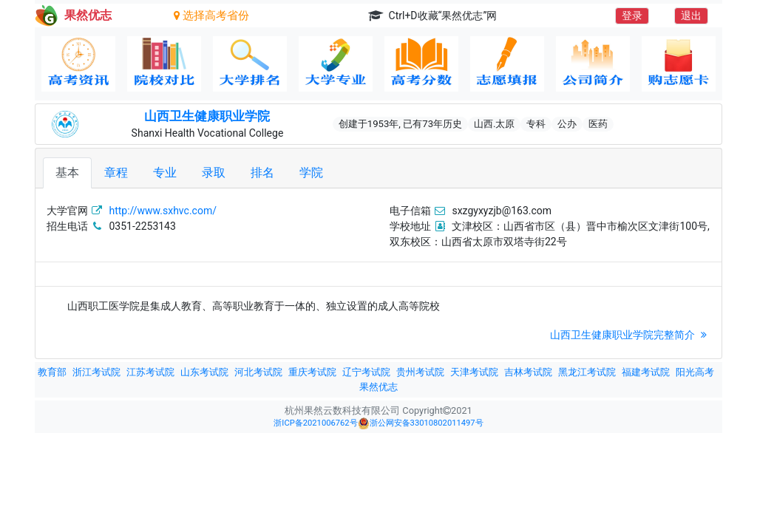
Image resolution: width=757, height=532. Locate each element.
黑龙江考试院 (587, 372)
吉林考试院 (528, 372)
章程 (116, 173)
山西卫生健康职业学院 (207, 116)
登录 (632, 16)
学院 (311, 173)
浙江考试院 (96, 372)
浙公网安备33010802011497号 (421, 423)
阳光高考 (695, 372)
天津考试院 (474, 372)
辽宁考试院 (366, 372)
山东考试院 (204, 372)
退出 (691, 16)
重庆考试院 (312, 372)
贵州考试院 (420, 372)
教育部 (52, 372)
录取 (214, 173)
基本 (67, 173)
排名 (262, 173)
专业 (165, 173)
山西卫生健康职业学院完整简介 (630, 335)
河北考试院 (258, 372)
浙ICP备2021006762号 (315, 423)
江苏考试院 (150, 372)
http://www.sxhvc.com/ (163, 211)
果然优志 (378, 387)
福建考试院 (646, 372)
